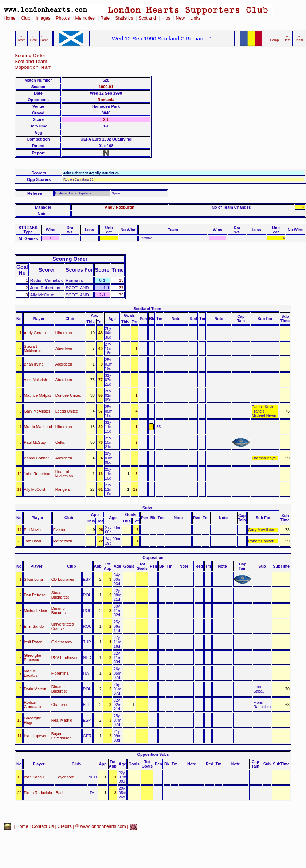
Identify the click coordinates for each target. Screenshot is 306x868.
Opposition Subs (153, 754)
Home (10, 18)
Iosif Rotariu (34, 642)
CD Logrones (63, 579)
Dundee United (68, 395)
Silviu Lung (34, 579)
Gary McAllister (37, 411)
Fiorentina (60, 673)
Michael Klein (36, 611)
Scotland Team (31, 61)
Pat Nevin (32, 530)
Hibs (166, 18)
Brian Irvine (34, 364)
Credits (65, 826)
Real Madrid (62, 720)
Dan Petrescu (36, 595)
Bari (59, 793)
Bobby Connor (36, 458)
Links (195, 18)
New (180, 18)
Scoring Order (30, 56)
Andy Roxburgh (119, 207)
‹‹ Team (21, 38)
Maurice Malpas (38, 395)
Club (26, 18)
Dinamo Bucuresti (60, 611)
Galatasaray (62, 642)
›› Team (299, 38)
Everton (60, 530)
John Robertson (38, 474)
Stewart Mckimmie (33, 348)
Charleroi (59, 705)
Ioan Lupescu (36, 736)
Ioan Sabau (34, 777)
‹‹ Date (34, 38)
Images (43, 18)
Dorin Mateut (35, 689)
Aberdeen (64, 348)
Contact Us (43, 826)
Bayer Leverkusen (61, 736)
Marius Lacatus (31, 673)
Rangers (63, 489)
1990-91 (106, 87)
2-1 (106, 119)
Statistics (124, 18)
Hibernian (64, 333)
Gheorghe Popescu (33, 658)
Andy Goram (35, 333)
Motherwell (63, 541)
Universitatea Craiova (63, 626)
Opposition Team (33, 67)
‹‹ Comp (44, 38)
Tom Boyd (33, 541)
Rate (105, 18)
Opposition (153, 557)
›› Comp (274, 38)
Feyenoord (65, 777)
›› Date (287, 38)
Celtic (60, 442)
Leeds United (67, 411)
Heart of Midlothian (64, 474)
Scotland (147, 18)
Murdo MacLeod (38, 427)
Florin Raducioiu (38, 793)
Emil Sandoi (34, 626)
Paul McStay (35, 442)
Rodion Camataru (33, 705)
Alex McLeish (36, 380)
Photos (63, 18)
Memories (85, 18)
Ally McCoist (35, 489)
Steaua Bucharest (60, 595)
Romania (106, 100)
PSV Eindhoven (65, 658)
